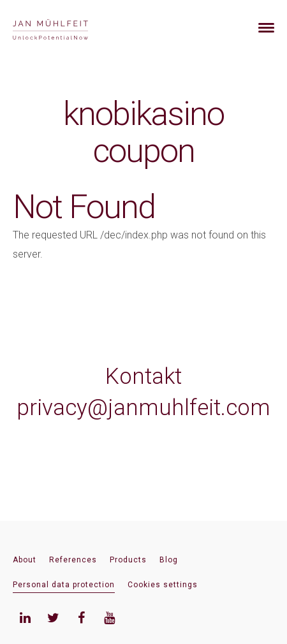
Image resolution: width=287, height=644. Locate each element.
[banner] (65, 28)
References (73, 560)
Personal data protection (64, 585)
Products (128, 560)
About (25, 560)
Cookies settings (163, 585)
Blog (169, 560)
